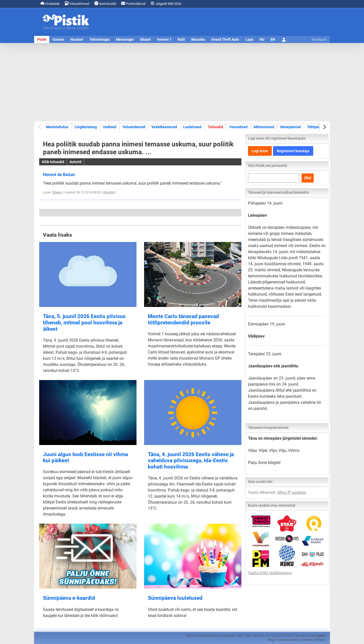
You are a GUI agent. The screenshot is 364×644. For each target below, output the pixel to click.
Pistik (42, 39)
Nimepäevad (291, 127)
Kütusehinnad (77, 3)
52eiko (57, 192)
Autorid (75, 162)
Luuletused (192, 127)
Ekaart (145, 39)
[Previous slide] (40, 127)
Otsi (308, 178)
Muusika (198, 39)
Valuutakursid (134, 127)
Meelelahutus (57, 127)
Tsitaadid (215, 127)
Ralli (181, 39)
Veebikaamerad (164, 127)
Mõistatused (264, 127)
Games (58, 39)
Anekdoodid (105, 3)
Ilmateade (50, 3)
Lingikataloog (86, 127)
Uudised (110, 127)
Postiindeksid (133, 3)
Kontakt (307, 640)
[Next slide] (324, 127)
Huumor (77, 39)
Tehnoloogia (100, 39)
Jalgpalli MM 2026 (166, 3)
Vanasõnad (238, 127)
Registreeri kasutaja (293, 151)
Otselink (109, 192)
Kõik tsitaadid (53, 162)
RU (262, 39)
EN (273, 39)
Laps (249, 39)
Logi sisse (260, 151)
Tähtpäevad (317, 127)
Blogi (271, 640)
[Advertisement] (182, 82)
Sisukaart (319, 39)
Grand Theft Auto (225, 39)
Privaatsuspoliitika (288, 640)
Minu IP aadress (292, 492)
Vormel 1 (164, 39)
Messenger (125, 39)
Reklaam (320, 640)
